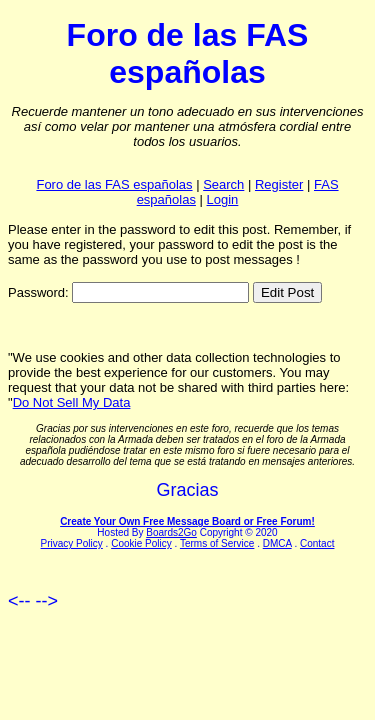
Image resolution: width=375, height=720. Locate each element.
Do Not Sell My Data (72, 402)
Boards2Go (171, 532)
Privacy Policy (72, 543)
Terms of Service (217, 543)
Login (223, 199)
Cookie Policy (141, 543)
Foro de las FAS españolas (114, 184)
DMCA (277, 543)
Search (223, 184)
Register (279, 184)
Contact (317, 543)
